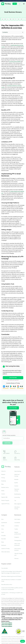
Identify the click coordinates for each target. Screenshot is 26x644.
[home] (6, 4)
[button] (24, 4)
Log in (20, 4)
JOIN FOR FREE (13, 378)
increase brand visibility (15, 62)
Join (15, 4)
